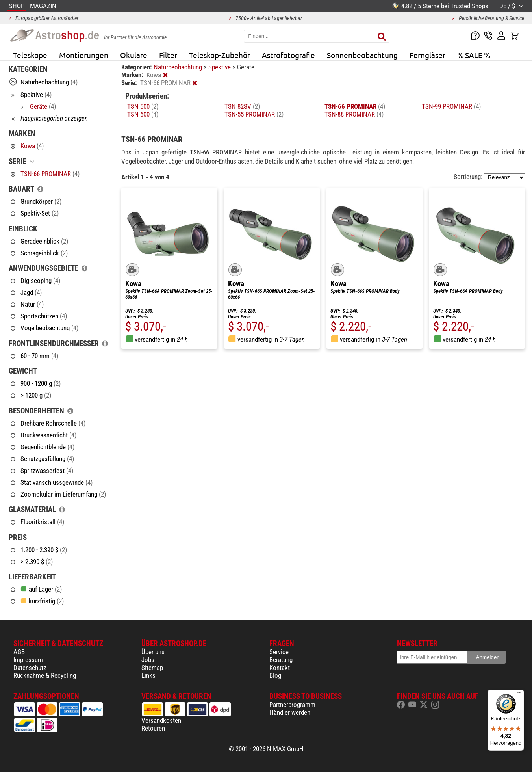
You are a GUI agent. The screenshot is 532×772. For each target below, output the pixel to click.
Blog (275, 675)
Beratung (281, 660)
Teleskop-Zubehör (220, 55)
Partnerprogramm (292, 705)
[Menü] (519, 694)
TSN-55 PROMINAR (254, 114)
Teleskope (30, 55)
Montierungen (84, 55)
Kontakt (280, 668)
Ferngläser (427, 55)
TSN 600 (143, 114)
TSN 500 (143, 106)
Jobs (148, 660)
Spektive (220, 67)
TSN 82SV (242, 106)
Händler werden (290, 712)
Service (279, 652)
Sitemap (152, 668)
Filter (168, 55)
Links (148, 675)
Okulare (134, 55)
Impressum (28, 660)
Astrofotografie (288, 55)
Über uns (153, 652)
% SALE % (474, 55)
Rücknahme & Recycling (45, 675)
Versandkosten (161, 720)
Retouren (153, 728)
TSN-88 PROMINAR (354, 114)
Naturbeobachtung (179, 67)
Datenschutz (30, 668)
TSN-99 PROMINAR (451, 106)
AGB (19, 652)
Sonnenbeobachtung (362, 55)
